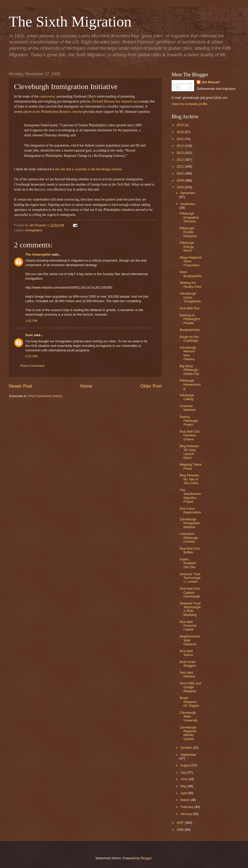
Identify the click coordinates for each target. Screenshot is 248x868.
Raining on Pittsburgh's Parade (190, 319)
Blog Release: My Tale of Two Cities (190, 479)
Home (86, 386)
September (188, 755)
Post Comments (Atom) (45, 396)
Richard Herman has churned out (115, 101)
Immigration (34, 230)
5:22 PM (31, 356)
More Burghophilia (191, 274)
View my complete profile (190, 104)
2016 (181, 132)
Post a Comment (32, 366)
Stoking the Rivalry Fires (191, 285)
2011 (181, 166)
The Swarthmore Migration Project (190, 496)
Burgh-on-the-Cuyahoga (190, 339)
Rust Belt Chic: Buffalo (190, 550)
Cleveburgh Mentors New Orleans (188, 353)
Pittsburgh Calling (187, 397)
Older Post (151, 386)
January (187, 814)
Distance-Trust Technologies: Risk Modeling (190, 609)
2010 (181, 173)
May (184, 786)
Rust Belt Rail (189, 308)
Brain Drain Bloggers (188, 664)
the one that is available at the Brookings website (88, 169)
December (188, 193)
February (187, 807)
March (185, 800)
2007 (181, 823)
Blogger (146, 858)
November (188, 204)
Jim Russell (211, 82)
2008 (181, 187)
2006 (181, 830)
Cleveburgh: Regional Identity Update (188, 733)
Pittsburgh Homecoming (190, 384)
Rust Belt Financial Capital (188, 626)
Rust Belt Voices (186, 653)
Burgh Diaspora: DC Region (189, 702)
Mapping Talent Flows (191, 466)
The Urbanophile (38, 254)
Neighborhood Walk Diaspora (190, 640)
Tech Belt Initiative (187, 674)
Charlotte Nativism (188, 408)
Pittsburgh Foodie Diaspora (188, 232)
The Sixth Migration (70, 22)
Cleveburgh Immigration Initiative (190, 523)
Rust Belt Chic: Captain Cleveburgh (190, 592)
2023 (181, 125)
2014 (181, 146)
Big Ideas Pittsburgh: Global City (189, 370)
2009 (181, 180)
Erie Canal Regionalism (190, 510)
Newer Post (20, 386)
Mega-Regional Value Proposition (191, 261)
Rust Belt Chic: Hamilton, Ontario (190, 435)
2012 (181, 160)
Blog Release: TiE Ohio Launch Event (190, 452)
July (184, 772)
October (187, 748)
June (184, 779)
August (186, 765)
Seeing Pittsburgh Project (189, 421)
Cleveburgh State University (189, 716)
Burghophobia (190, 330)
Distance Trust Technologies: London (190, 578)
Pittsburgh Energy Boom (187, 247)
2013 (181, 153)
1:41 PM (31, 321)
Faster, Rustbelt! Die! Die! (188, 563)
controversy (47, 96)
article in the (53, 112)
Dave (29, 335)
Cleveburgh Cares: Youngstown (190, 297)
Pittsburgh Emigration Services (189, 217)
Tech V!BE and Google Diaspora (190, 687)
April (184, 793)
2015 (181, 139)
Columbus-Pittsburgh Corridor (189, 538)
